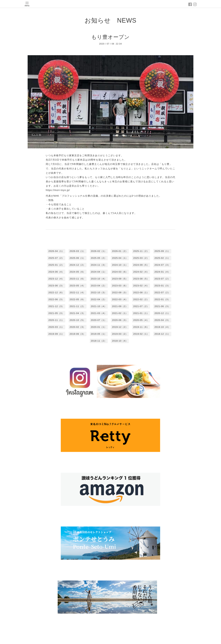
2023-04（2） (99, 286)
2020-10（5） (77, 320)
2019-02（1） (141, 334)
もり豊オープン (110, 37)
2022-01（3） (162, 299)
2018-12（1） (162, 334)
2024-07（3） (162, 265)
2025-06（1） (77, 258)
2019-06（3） (77, 334)
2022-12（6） (56, 292)
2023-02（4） (141, 286)
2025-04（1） (120, 258)
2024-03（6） (120, 272)
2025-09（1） (162, 251)
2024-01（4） (162, 272)
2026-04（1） (56, 251)
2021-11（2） (77, 306)
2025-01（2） (56, 265)
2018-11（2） (99, 341)
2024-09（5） (141, 265)
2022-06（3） (56, 299)
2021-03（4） (99, 313)
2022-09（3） (120, 292)
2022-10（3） (99, 292)
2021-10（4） (99, 306)
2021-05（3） (56, 313)
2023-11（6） (77, 279)
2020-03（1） (56, 327)
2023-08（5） (141, 279)
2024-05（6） (77, 272)
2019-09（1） (56, 334)
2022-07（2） (162, 292)
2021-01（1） (141, 313)
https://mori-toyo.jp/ (58, 190)
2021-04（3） (77, 313)
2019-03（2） (120, 334)
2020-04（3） (162, 320)
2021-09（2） (120, 306)
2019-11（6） (141, 327)
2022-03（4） (120, 299)
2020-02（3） (77, 327)
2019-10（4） (162, 327)
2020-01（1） (99, 327)
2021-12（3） (56, 306)
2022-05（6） (77, 299)
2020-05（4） (141, 320)
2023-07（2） (162, 279)
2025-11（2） (141, 251)
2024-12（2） (77, 265)
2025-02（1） (162, 258)
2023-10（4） (99, 279)
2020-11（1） (56, 320)
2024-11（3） (99, 265)
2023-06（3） (56, 286)
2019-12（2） (120, 327)
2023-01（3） (162, 286)
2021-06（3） (162, 306)
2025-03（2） (141, 258)
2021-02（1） (120, 313)
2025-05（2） (99, 258)
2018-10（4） (120, 341)
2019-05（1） (99, 334)
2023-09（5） (120, 279)
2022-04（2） (99, 299)
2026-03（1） (77, 251)
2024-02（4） (141, 272)
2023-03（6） (120, 286)
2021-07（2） (141, 306)
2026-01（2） (120, 251)
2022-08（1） (141, 292)
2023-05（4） (77, 286)
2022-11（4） (77, 292)
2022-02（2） (141, 299)
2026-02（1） (99, 251)
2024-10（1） (120, 265)
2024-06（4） (56, 272)
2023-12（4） (56, 279)
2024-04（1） (99, 272)
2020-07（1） (99, 320)
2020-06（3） (120, 320)
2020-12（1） (162, 313)
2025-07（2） (56, 258)
